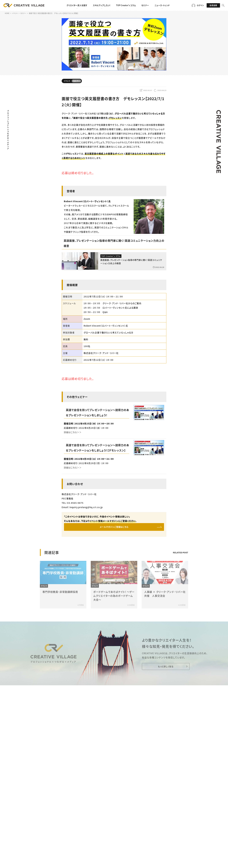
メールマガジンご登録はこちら (114, 527)
